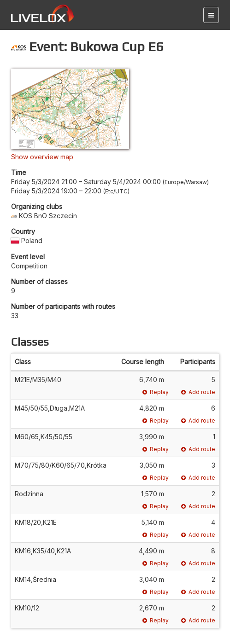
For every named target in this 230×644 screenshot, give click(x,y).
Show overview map (42, 157)
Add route (198, 392)
